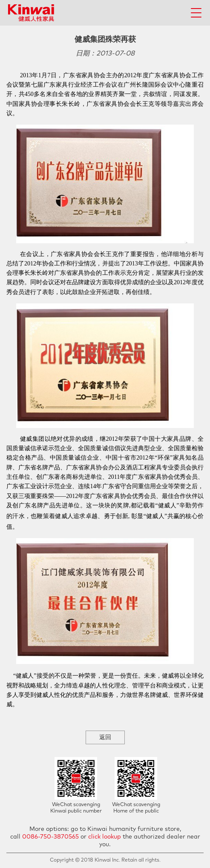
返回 (105, 737)
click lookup (105, 837)
